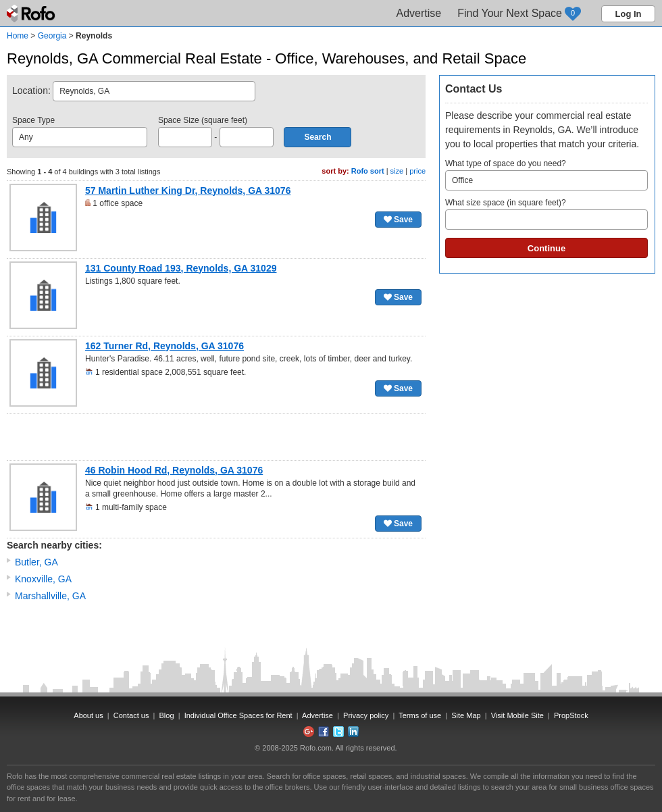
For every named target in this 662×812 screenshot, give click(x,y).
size (397, 171)
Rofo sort (368, 171)
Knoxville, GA (43, 579)
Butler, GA (36, 562)
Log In (629, 14)
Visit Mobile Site (517, 715)
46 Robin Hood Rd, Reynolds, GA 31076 (174, 470)
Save (398, 220)
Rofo (32, 14)
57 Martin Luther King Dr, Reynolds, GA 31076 (188, 191)
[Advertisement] (216, 437)
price (417, 171)
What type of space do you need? (546, 175)
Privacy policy (366, 715)
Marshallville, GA (50, 596)
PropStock (571, 715)
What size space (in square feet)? (546, 214)
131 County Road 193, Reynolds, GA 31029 (181, 268)
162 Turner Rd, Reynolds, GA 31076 (164, 346)
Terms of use (420, 715)
